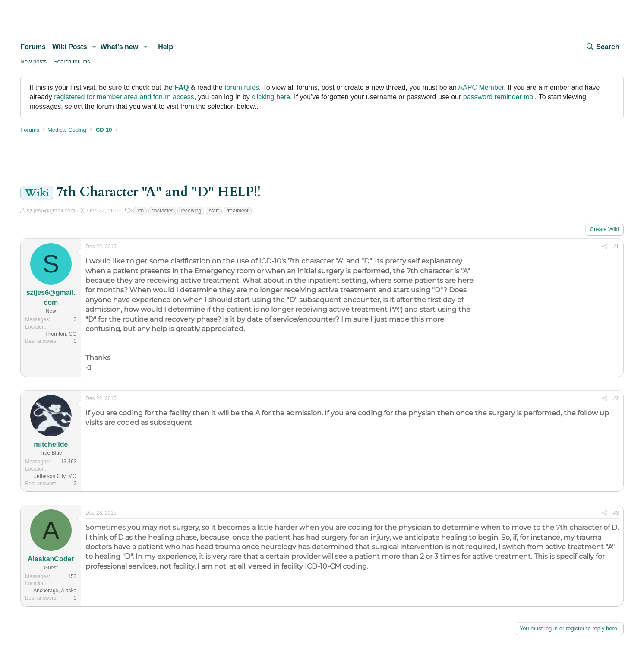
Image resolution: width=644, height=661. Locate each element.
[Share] (605, 247)
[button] (94, 47)
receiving (191, 211)
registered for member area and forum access (124, 97)
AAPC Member (481, 87)
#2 (616, 398)
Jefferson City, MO (55, 476)
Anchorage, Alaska (55, 591)
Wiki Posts (70, 47)
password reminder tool (499, 97)
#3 (616, 513)
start (214, 211)
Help (166, 47)
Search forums (72, 62)
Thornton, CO (61, 334)
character (162, 211)
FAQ (182, 87)
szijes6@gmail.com (51, 210)
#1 (616, 247)
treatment (238, 211)
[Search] (602, 47)
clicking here (271, 97)
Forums (33, 47)
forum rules (242, 87)
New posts (33, 62)
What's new (119, 47)
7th (140, 211)
